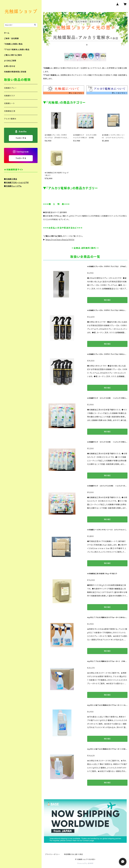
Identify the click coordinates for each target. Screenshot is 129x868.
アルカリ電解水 (10, 119)
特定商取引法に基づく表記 (73, 854)
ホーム (7, 33)
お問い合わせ (10, 66)
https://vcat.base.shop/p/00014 (60, 240)
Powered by (85, 863)
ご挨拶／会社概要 (11, 38)
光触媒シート (9, 103)
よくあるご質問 (10, 61)
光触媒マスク (9, 96)
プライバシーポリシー (53, 854)
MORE (107, 300)
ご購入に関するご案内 (13, 55)
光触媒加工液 (10, 111)
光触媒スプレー (10, 88)
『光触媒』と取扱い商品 (13, 44)
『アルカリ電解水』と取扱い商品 (17, 50)
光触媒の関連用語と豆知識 (15, 72)
